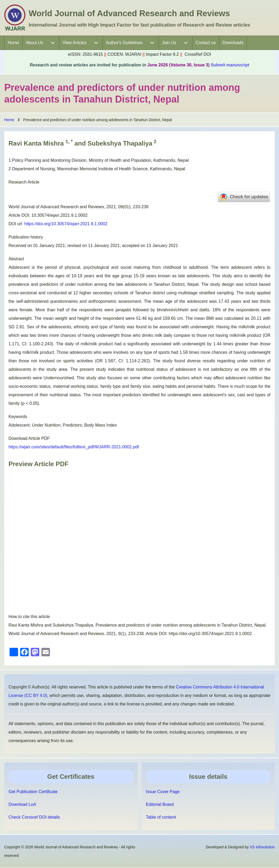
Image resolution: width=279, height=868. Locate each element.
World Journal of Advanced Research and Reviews (129, 13)
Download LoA (22, 804)
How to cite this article (29, 617)
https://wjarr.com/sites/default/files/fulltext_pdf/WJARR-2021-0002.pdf (74, 447)
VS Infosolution (262, 847)
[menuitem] (13, 43)
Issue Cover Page (163, 792)
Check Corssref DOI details (34, 817)
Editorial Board (160, 804)
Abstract (16, 259)
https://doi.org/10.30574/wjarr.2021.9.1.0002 (66, 224)
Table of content (161, 817)
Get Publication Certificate (33, 792)
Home (9, 120)
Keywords (18, 417)
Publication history (26, 237)
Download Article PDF (29, 438)
